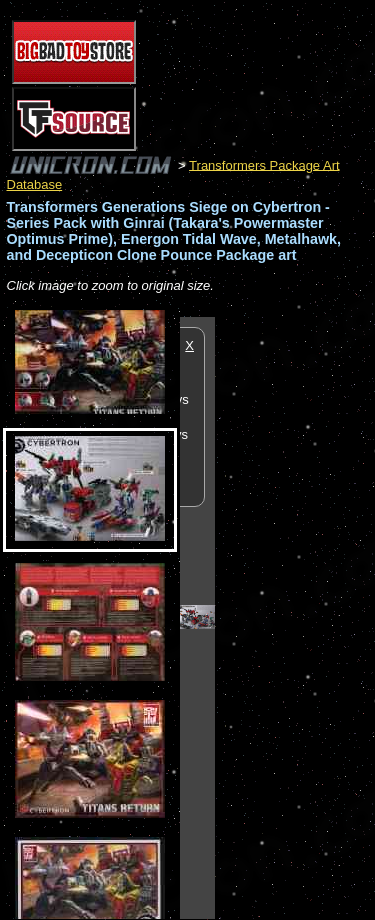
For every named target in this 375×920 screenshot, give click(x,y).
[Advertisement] (295, 617)
